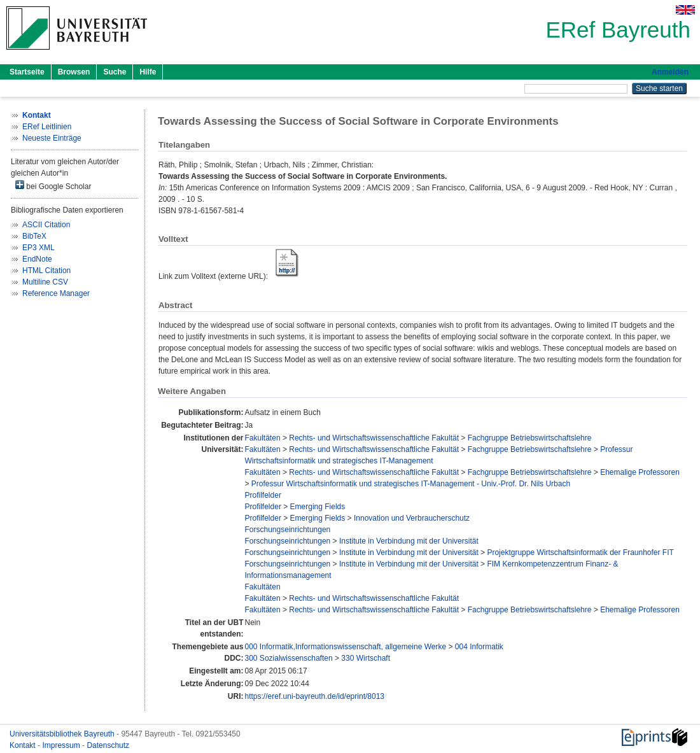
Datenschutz (108, 745)
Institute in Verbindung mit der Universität (409, 541)
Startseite (27, 72)
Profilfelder (263, 495)
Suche (115, 72)
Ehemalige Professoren (640, 472)
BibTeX (34, 236)
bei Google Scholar (53, 186)
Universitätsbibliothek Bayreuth (63, 734)
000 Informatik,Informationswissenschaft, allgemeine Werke (346, 647)
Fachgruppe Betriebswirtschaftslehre (530, 438)
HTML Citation (46, 271)
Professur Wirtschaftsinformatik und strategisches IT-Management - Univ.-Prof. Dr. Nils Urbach (411, 484)
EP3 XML (38, 248)
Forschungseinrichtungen (288, 530)
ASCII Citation (46, 225)
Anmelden (670, 72)
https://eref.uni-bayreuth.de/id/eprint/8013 (315, 696)
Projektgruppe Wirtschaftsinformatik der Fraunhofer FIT (580, 552)
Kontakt (24, 745)
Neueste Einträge (52, 138)
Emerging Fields (318, 507)
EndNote (37, 259)
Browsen (74, 72)
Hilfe (148, 72)
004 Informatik (479, 647)
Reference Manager (56, 293)
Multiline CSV (45, 282)
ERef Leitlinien (47, 127)
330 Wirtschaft (366, 658)
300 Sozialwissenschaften (289, 658)
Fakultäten (263, 438)
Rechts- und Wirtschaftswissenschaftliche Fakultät (374, 438)
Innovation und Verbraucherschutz (412, 518)
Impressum (62, 745)
